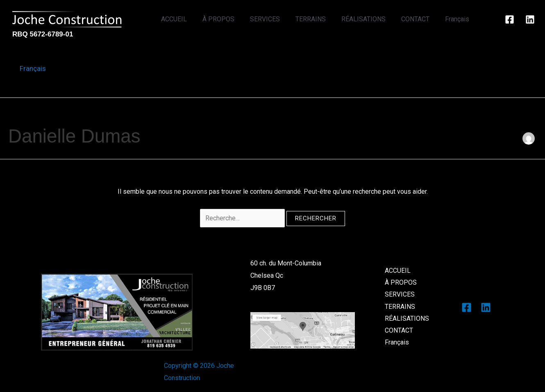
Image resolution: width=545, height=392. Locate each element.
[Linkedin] (530, 19)
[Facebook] (510, 19)
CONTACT (419, 19)
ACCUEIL (190, 19)
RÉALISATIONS (370, 19)
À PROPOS (232, 19)
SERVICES (276, 19)
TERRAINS (319, 19)
